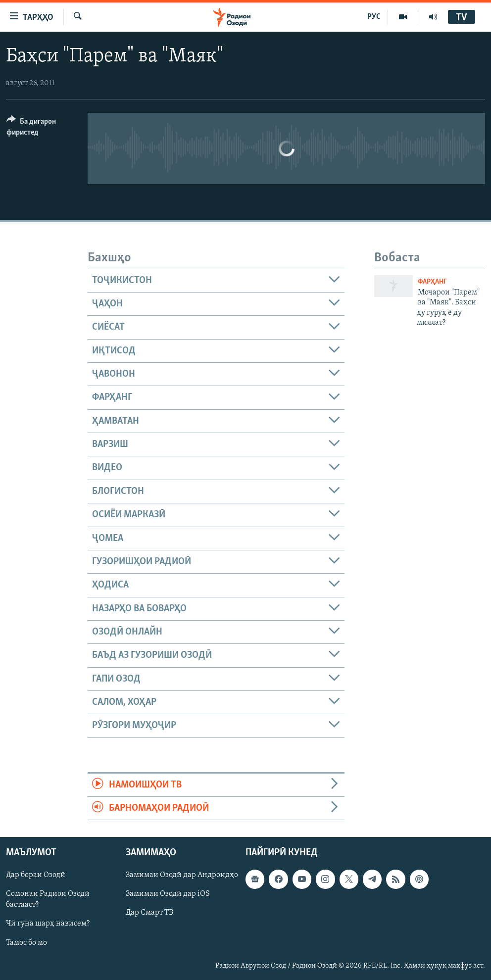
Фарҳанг (432, 282)
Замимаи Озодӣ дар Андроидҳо (182, 876)
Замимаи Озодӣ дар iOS (168, 894)
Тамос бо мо (26, 943)
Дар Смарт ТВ (149, 913)
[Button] (41, 128)
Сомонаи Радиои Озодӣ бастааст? (48, 900)
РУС (374, 17)
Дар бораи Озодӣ (36, 876)
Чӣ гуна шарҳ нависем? (48, 924)
